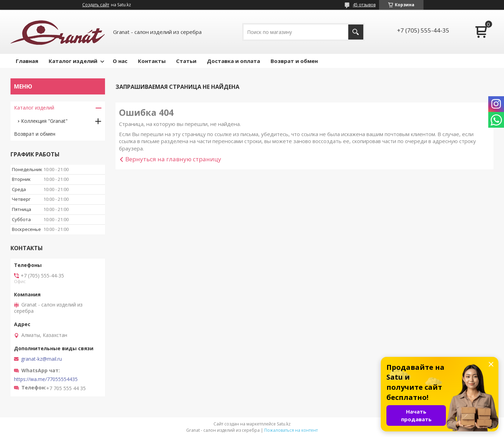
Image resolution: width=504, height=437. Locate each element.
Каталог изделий (73, 61)
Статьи (186, 61)
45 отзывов (364, 5)
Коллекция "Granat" (44, 121)
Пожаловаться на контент (291, 430)
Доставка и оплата (233, 61)
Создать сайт (96, 5)
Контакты (152, 61)
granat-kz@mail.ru (41, 359)
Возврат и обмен (294, 61)
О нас (120, 61)
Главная (27, 61)
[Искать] (356, 32)
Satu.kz (284, 424)
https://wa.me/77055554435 (46, 379)
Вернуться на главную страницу (173, 159)
